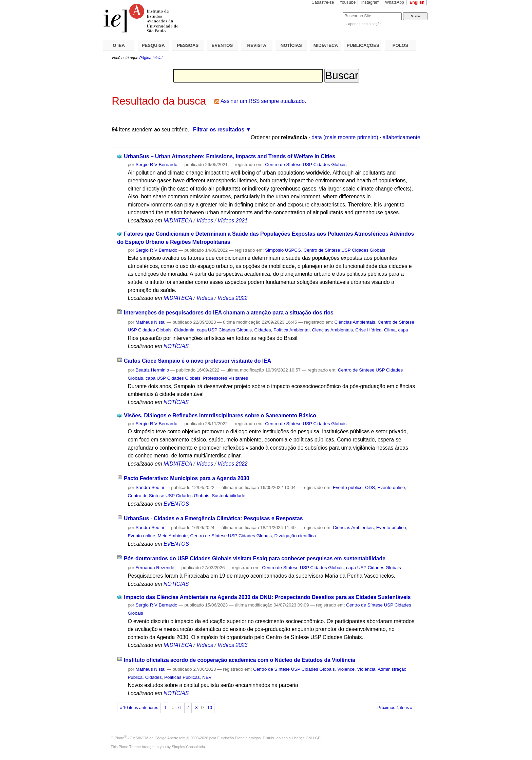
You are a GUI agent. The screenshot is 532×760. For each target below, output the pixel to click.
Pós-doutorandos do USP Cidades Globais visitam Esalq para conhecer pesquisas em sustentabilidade (255, 558)
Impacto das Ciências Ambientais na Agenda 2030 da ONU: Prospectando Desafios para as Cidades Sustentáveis (267, 597)
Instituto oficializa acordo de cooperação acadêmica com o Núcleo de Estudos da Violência (240, 660)
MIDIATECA (326, 45)
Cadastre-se (323, 2)
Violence (346, 669)
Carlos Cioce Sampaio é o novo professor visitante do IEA (197, 361)
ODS (370, 487)
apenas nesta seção (365, 24)
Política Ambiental (291, 330)
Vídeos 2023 (232, 645)
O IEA (119, 45)
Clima (390, 330)
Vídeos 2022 (232, 298)
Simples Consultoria (188, 747)
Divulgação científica (295, 536)
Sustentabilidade (229, 496)
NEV (207, 677)
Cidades (262, 330)
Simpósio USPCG (283, 250)
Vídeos (205, 221)
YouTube (348, 2)
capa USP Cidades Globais (224, 330)
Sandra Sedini (150, 487)
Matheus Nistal (150, 322)
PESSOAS (188, 45)
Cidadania (184, 330)
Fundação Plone (231, 738)
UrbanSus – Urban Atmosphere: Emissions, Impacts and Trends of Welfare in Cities (230, 156)
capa (403, 330)
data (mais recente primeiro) (345, 137)
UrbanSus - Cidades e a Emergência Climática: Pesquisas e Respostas (213, 518)
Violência (366, 669)
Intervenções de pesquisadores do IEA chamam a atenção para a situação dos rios (229, 313)
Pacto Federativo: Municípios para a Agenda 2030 (187, 478)
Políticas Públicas (182, 677)
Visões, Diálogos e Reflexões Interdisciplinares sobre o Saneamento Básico (220, 415)
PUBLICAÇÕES (363, 45)
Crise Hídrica (368, 330)
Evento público (348, 487)
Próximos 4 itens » (395, 708)
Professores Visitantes (225, 378)
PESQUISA (153, 45)
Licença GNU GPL (307, 738)
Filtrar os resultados (219, 130)
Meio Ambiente (173, 536)
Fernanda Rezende (155, 568)
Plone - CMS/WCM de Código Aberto (147, 738)
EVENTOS (222, 45)
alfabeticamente (402, 137)
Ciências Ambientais (355, 322)
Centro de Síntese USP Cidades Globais (306, 165)
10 (210, 708)
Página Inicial (151, 58)
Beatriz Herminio (152, 370)
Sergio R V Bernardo (156, 165)
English (417, 2)
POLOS (400, 45)
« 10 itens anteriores (139, 708)
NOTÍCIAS (291, 45)
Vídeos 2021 (232, 221)
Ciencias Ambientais (332, 330)
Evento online (391, 487)
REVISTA (257, 45)
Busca (326, 12)
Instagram (370, 2)
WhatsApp (395, 2)
